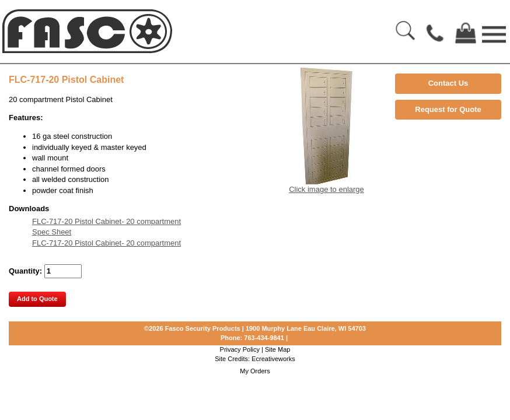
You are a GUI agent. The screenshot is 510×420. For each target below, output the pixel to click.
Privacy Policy (240, 349)
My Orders (255, 371)
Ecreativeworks (273, 359)
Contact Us (448, 83)
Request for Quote (448, 109)
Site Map (277, 349)
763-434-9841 (264, 338)
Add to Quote (37, 299)
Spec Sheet (52, 232)
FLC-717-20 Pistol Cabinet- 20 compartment (106, 221)
